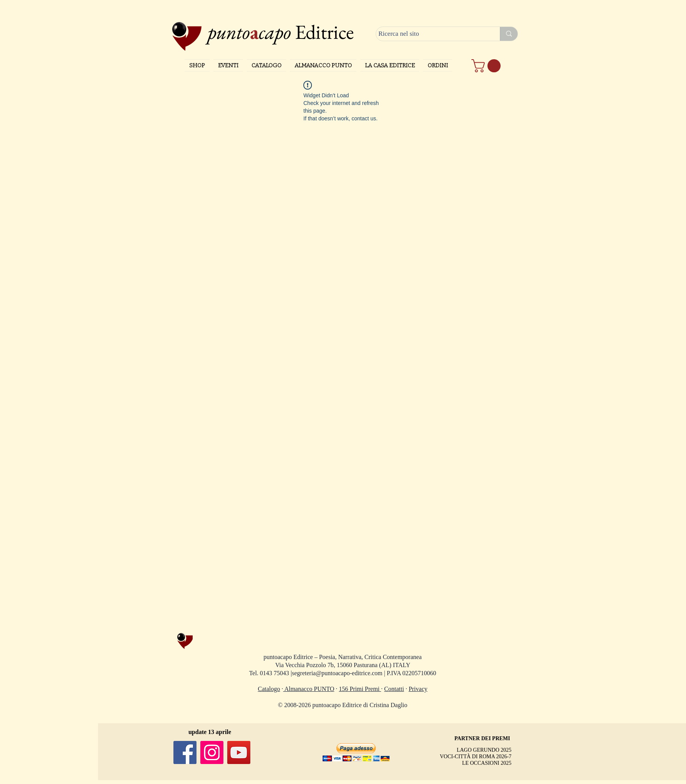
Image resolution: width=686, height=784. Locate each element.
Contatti (394, 689)
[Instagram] (212, 752)
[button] (488, 66)
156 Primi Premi (360, 689)
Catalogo (269, 689)
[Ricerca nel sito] (431, 34)
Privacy (418, 689)
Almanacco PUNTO (309, 689)
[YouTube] (239, 752)
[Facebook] (185, 752)
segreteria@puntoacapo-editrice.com (337, 673)
